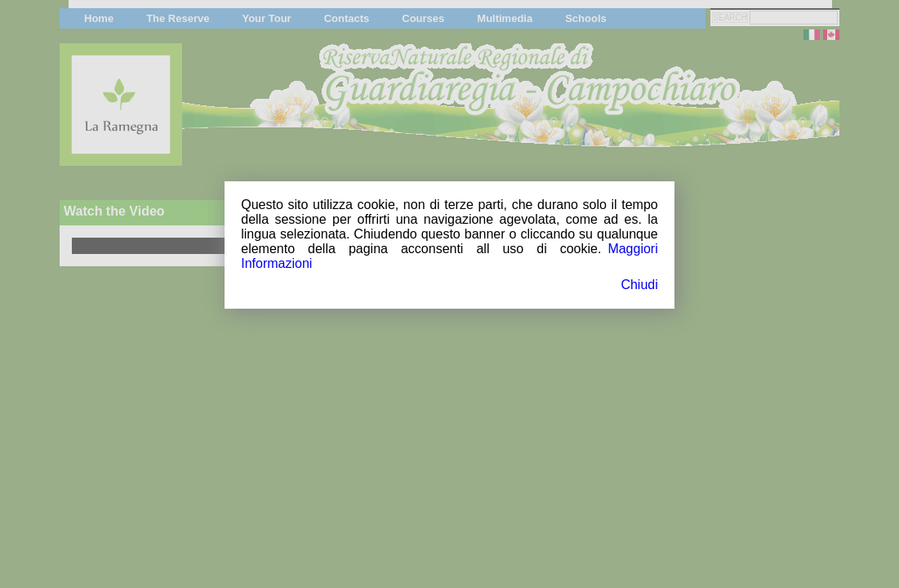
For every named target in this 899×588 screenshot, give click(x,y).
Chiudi (639, 285)
